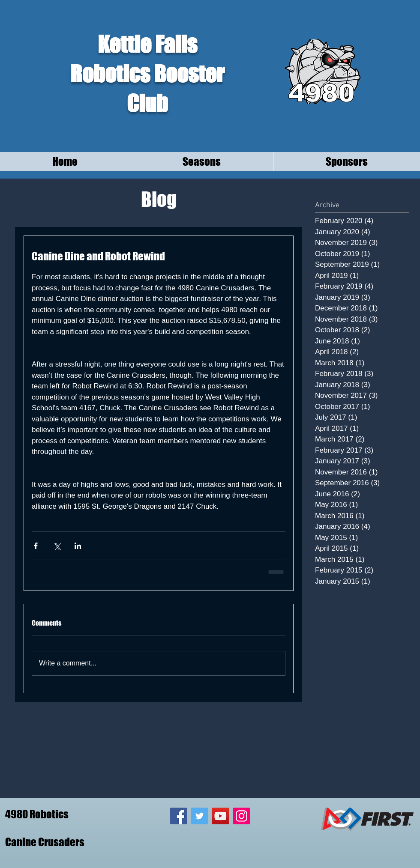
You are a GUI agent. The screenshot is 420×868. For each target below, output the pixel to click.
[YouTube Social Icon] (220, 816)
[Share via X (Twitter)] (57, 546)
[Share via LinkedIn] (78, 546)
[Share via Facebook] (36, 546)
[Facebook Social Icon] (178, 816)
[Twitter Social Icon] (199, 816)
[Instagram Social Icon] (241, 816)
